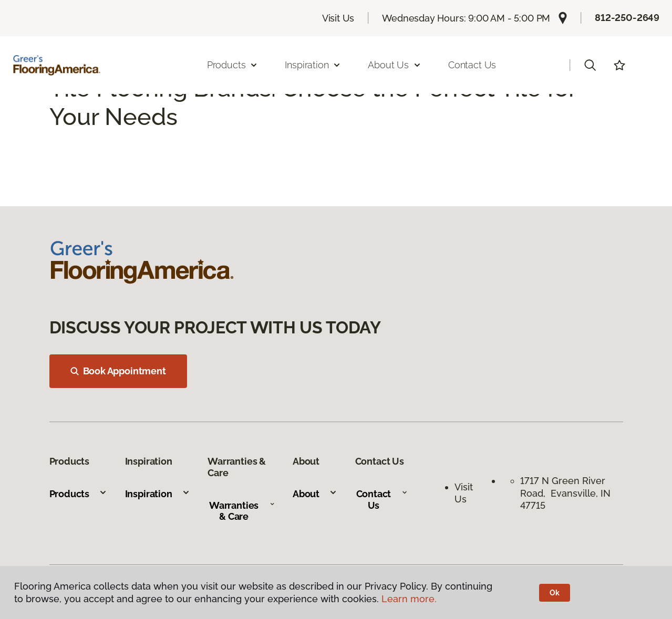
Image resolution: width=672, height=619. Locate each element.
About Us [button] (395, 65)
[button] (590, 65)
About (315, 494)
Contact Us (472, 65)
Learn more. (409, 599)
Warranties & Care (242, 511)
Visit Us (338, 18)
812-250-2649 (627, 18)
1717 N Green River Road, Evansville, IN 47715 (565, 493)
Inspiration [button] (313, 65)
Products (79, 494)
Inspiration (158, 494)
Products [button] (233, 65)
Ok (555, 593)
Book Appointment (118, 371)
